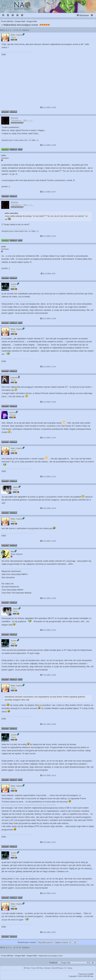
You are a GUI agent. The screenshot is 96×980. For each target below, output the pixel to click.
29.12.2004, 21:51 (48, 477)
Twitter (34, 140)
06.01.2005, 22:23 (48, 630)
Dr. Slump (69, 968)
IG (29, 140)
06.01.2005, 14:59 (48, 598)
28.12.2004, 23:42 (48, 236)
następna (26, 30)
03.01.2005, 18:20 (48, 541)
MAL (26, 140)
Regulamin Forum (7, 140)
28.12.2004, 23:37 (48, 192)
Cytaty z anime (19, 140)
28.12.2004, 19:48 (48, 145)
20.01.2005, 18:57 (48, 932)
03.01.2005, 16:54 (48, 508)
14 (17, 30)
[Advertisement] (48, 81)
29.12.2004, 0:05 (48, 274)
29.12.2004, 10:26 (48, 318)
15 (20, 30)
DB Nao (27, 968)
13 (14, 30)
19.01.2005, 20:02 (48, 724)
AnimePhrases (58, 968)
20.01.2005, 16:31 (48, 893)
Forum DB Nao (7, 956)
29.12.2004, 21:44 (48, 438)
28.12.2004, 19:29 (48, 107)
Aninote (47, 968)
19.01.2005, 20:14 (48, 775)
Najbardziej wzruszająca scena (21, 25)
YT (38, 140)
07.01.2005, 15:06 (48, 675)
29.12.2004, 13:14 (48, 367)
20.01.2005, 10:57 (48, 842)
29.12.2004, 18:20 (48, 402)
